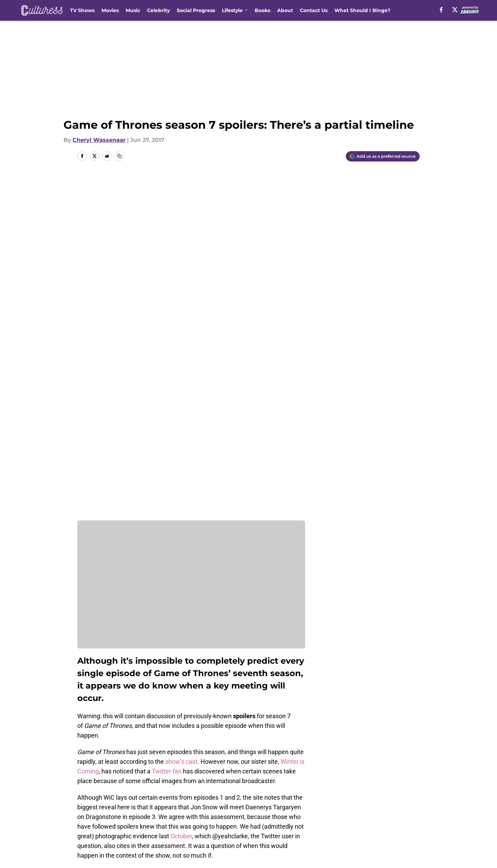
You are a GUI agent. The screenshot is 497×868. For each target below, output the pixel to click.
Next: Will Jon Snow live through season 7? (136, 695)
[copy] (119, 156)
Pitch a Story (94, 818)
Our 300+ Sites (328, 805)
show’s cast (181, 419)
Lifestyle (232, 10)
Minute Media (58, 849)
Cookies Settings (257, 831)
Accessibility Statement (109, 831)
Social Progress (196, 10)
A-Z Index (182, 831)
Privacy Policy (188, 818)
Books (262, 10)
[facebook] (440, 10)
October (181, 494)
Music (133, 10)
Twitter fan (167, 429)
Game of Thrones (121, 757)
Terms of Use (252, 818)
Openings (182, 805)
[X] (454, 10)
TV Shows (82, 10)
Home (85, 757)
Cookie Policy (326, 818)
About (285, 10)
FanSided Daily (396, 805)
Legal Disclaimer (398, 818)
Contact (245, 805)
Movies (110, 10)
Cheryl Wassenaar (99, 140)
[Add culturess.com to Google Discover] (383, 156)
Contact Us (314, 10)
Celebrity (158, 10)
